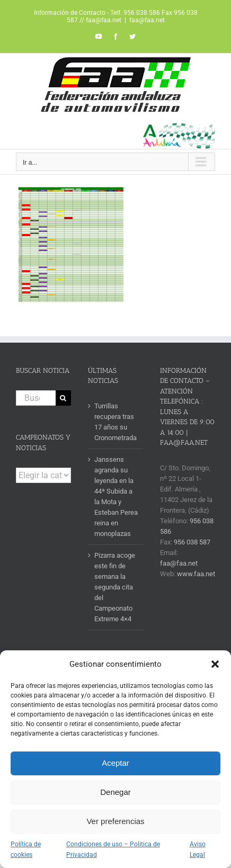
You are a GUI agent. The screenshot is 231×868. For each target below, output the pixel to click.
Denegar (115, 792)
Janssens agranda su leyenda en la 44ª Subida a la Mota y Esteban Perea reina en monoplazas (116, 496)
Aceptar (115, 763)
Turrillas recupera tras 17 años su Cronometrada (115, 422)
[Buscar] (63, 398)
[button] (215, 664)
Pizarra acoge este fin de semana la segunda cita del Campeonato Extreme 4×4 (115, 587)
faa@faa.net (147, 20)
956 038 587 (192, 542)
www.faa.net (196, 574)
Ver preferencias (115, 821)
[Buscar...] (36, 398)
